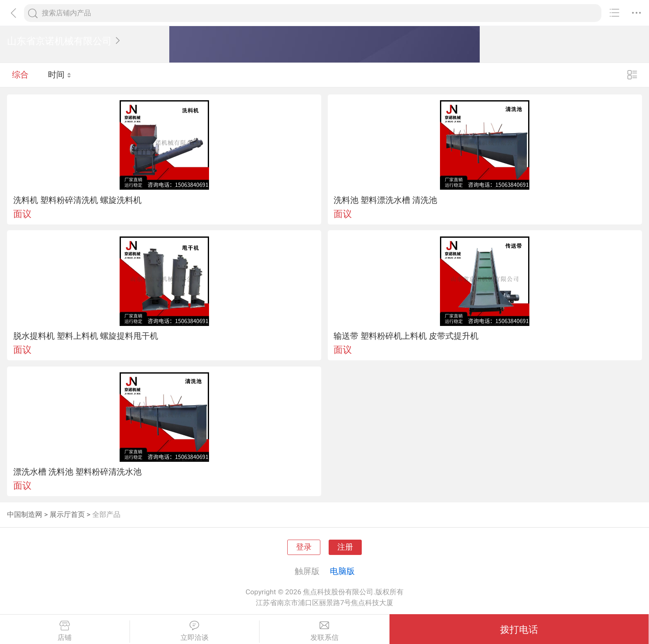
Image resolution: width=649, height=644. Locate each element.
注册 (345, 547)
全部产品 (106, 514)
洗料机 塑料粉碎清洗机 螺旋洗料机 (77, 200)
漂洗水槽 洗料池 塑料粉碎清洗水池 (77, 472)
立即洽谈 (195, 631)
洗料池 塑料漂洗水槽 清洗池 (385, 200)
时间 (60, 75)
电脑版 (342, 571)
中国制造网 (25, 514)
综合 (20, 75)
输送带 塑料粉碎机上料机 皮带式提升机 (406, 336)
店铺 (65, 631)
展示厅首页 (67, 514)
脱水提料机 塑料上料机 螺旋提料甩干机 (86, 336)
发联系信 (324, 631)
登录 (304, 547)
